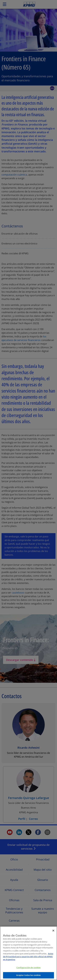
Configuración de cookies (28, 970)
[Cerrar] (53, 933)
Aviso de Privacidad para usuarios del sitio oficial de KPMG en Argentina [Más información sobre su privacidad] (28, 958)
